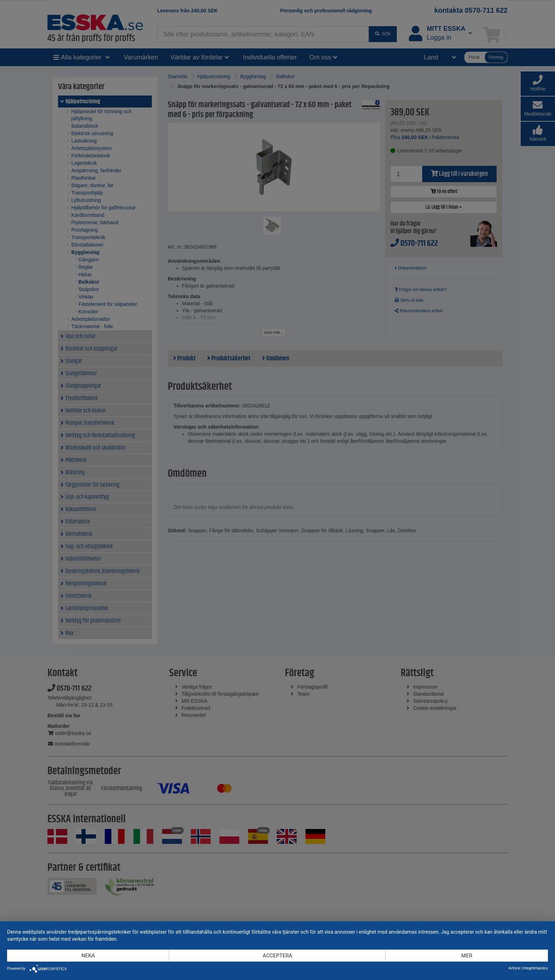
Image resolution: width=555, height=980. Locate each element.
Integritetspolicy (535, 968)
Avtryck (514, 968)
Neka (88, 956)
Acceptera (277, 956)
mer (467, 956)
